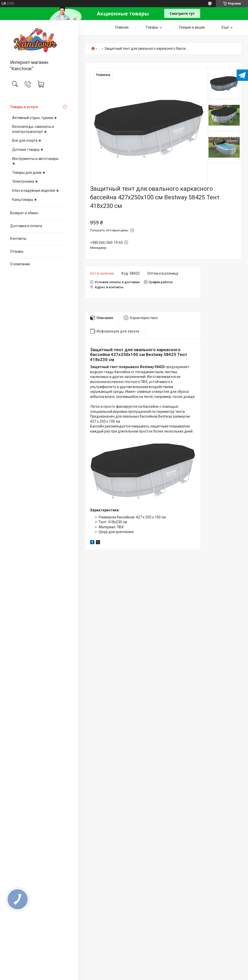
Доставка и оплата (26, 226)
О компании (20, 264)
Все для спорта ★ (27, 140)
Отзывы (17, 251)
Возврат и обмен (24, 213)
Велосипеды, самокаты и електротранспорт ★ (33, 129)
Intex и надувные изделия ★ (36, 190)
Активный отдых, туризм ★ (35, 118)
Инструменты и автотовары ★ (35, 161)
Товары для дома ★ (29, 173)
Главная (122, 27)
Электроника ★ (25, 181)
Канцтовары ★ (25, 200)
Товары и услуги (24, 107)
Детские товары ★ (28, 150)
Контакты (18, 238)
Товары (152, 27)
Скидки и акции (192, 27)
